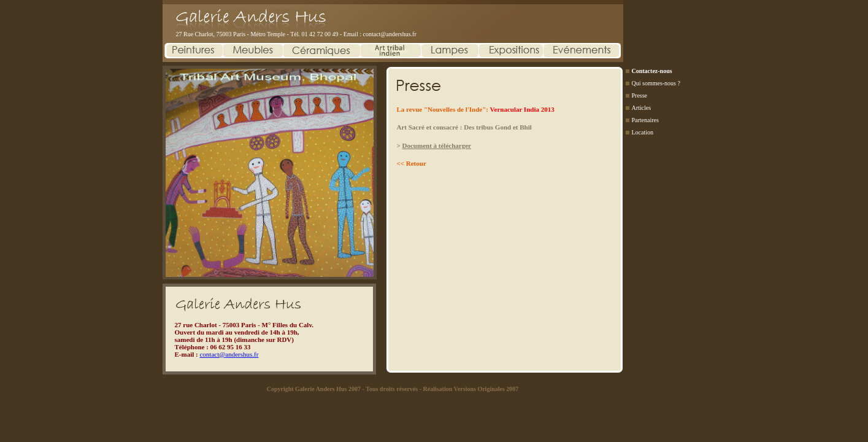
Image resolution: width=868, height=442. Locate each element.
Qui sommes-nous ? (656, 83)
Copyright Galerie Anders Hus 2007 (314, 389)
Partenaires (645, 120)
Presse (640, 95)
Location (643, 132)
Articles (642, 108)
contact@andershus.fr (390, 34)
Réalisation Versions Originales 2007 (470, 389)
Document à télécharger (437, 145)
